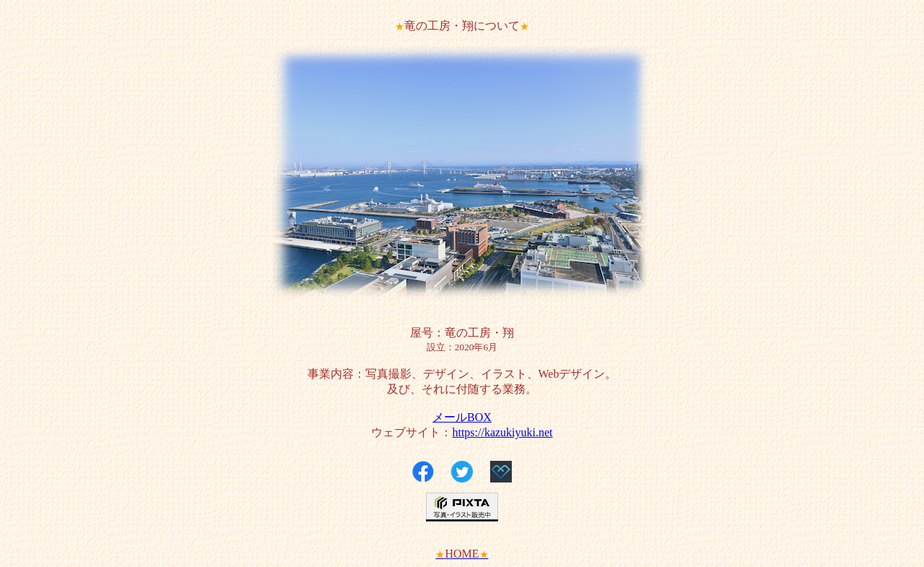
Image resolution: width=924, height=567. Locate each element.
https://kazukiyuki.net (502, 432)
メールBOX (462, 417)
